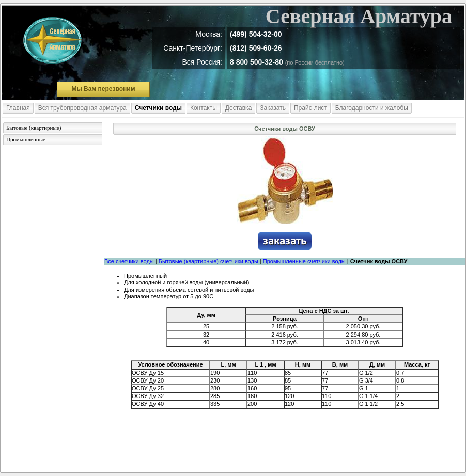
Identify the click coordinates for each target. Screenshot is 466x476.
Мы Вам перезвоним (103, 89)
